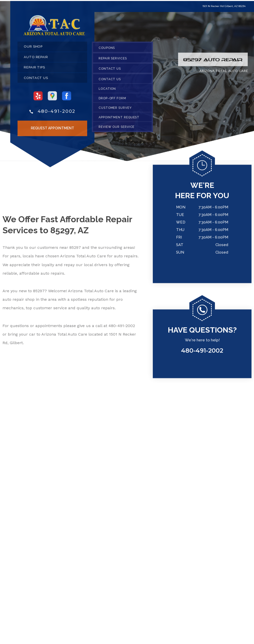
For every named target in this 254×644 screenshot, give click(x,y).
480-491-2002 (57, 113)
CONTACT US (36, 80)
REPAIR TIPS (34, 69)
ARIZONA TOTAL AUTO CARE (224, 72)
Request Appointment (52, 130)
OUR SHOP (33, 48)
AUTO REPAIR (36, 59)
